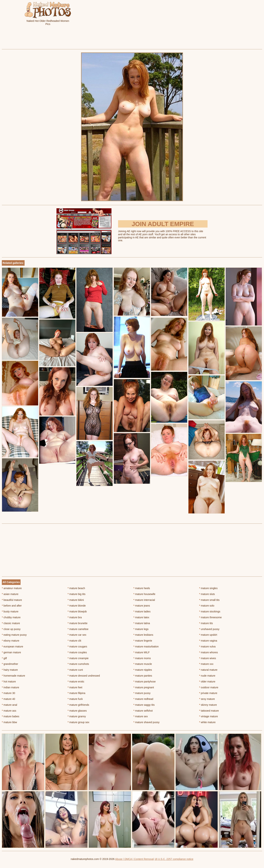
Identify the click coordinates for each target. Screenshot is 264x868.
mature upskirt (208, 635)
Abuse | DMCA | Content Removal (134, 859)
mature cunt (75, 670)
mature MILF (142, 652)
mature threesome (210, 617)
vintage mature (208, 716)
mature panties (143, 676)
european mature (12, 647)
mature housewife (144, 594)
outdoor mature (209, 687)
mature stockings (210, 611)
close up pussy (11, 629)
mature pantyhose (145, 682)
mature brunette (78, 623)
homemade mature (13, 676)
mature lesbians (143, 635)
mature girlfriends (78, 705)
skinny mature (208, 705)
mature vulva (207, 647)
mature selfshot (143, 711)
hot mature (9, 682)
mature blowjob (77, 611)
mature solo (207, 606)
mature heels (142, 588)
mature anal (9, 705)
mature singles (208, 588)
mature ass (9, 711)
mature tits (206, 623)
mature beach (76, 588)
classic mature (11, 623)
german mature (11, 652)
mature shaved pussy (146, 722)
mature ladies (142, 611)
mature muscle (143, 664)
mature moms (142, 658)
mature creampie (78, 658)
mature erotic (76, 682)
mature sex (141, 716)
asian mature (10, 594)
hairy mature (10, 670)
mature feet (75, 687)
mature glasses (77, 711)
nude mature (207, 676)
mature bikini (76, 600)
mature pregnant (144, 687)
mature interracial (144, 600)
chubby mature (11, 617)
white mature (207, 722)
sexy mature (207, 699)
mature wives (208, 658)
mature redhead (143, 699)
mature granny (77, 716)
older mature (207, 682)
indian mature (10, 687)
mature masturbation (146, 647)
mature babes (11, 716)
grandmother (10, 664)
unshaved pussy (209, 629)
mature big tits (77, 594)
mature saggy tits (144, 705)
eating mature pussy (14, 635)
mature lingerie (143, 641)
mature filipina (77, 693)
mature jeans (142, 606)
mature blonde (77, 606)
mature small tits (209, 600)
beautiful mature (12, 600)
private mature (208, 693)
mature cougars (77, 647)
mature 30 (8, 693)
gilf (4, 658)
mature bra (75, 617)
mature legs (141, 629)
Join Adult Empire (163, 224)
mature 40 (8, 699)
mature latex (141, 617)
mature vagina (208, 641)
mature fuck (75, 699)
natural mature (208, 670)
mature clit (74, 641)
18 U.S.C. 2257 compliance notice (174, 859)
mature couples (77, 652)
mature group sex (78, 722)
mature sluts (207, 594)
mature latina (142, 623)
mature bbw (9, 722)
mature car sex (77, 635)
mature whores (208, 652)
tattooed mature (209, 711)
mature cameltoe (78, 629)
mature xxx (206, 664)
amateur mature (12, 588)
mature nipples (143, 670)
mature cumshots (78, 664)
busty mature (10, 611)
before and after (12, 606)
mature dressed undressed (84, 676)
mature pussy (142, 693)
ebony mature (11, 641)
